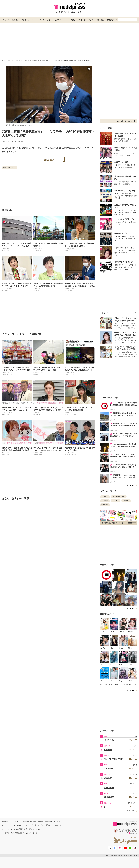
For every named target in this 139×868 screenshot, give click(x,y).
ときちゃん (109, 769)
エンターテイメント (29, 20)
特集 (73, 20)
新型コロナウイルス (10, 168)
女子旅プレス (112, 20)
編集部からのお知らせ (53, 821)
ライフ (49, 20)
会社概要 (5, 821)
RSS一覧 (58, 825)
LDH (105, 497)
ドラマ (91, 20)
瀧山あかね (109, 740)
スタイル (15, 20)
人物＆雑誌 (100, 20)
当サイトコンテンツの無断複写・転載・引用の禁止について (22, 829)
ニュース (6, 20)
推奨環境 (33, 821)
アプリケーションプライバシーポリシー (15, 825)
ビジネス (58, 20)
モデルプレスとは (15, 821)
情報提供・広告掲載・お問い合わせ (42, 825)
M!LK (116, 501)
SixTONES (126, 501)
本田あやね (109, 788)
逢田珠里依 (109, 797)
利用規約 (26, 821)
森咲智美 (108, 750)
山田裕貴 (105, 501)
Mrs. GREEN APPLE (119, 497)
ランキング (81, 20)
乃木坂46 (108, 778)
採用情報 (41, 821)
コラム (42, 20)
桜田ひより (105, 505)
